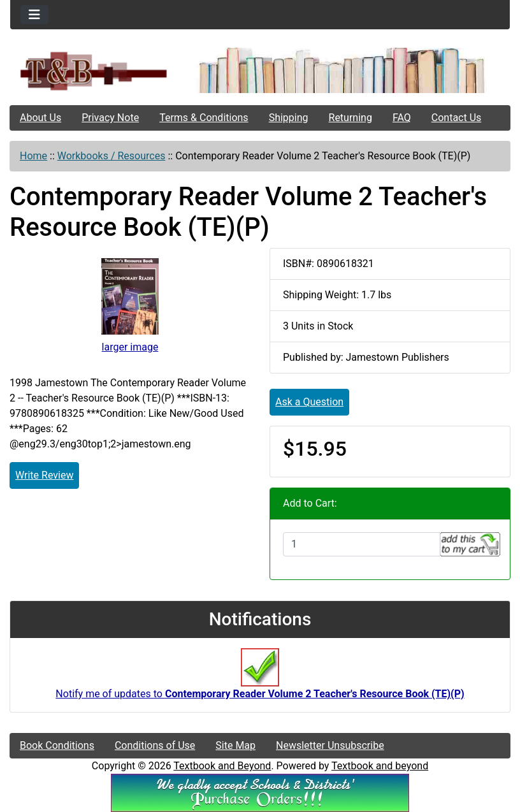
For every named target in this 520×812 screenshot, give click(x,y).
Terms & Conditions (204, 118)
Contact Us (457, 118)
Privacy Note (110, 118)
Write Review (44, 475)
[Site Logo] (93, 70)
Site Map (235, 745)
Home (33, 156)
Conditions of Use (155, 745)
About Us (40, 118)
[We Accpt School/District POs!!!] (260, 792)
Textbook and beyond (380, 766)
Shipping (289, 118)
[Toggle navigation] (34, 15)
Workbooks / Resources (112, 156)
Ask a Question (309, 402)
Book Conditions (57, 745)
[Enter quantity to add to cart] (362, 544)
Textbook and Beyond (222, 766)
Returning (350, 118)
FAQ (402, 118)
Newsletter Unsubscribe (330, 745)
